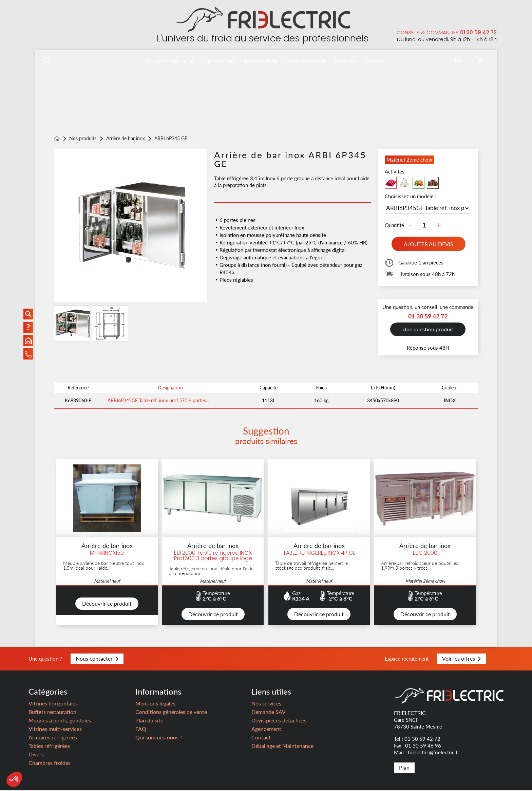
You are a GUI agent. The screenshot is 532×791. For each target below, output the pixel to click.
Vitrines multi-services (55, 729)
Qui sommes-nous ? (159, 738)
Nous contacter (97, 659)
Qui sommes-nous (170, 61)
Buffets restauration (52, 712)
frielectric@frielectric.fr (433, 753)
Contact (374, 61)
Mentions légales (155, 704)
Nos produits (261, 61)
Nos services (266, 704)
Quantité (394, 225)
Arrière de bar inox (126, 139)
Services (345, 61)
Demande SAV (269, 712)
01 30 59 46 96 (423, 746)
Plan (404, 768)
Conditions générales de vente (171, 712)
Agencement (219, 61)
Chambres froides (50, 763)
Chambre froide (305, 61)
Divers (36, 755)
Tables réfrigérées (49, 746)
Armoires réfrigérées (53, 738)
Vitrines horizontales (53, 704)
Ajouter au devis (429, 244)
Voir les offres (461, 659)
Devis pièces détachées (279, 721)
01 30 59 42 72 (478, 32)
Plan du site (149, 721)
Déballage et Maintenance (282, 746)
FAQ (141, 729)
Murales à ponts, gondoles (60, 721)
